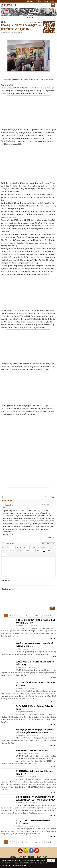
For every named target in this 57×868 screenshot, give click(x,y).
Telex (48, 543)
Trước (34, 22)
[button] (53, 5)
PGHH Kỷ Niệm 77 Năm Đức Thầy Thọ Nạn (32, 750)
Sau (39, 22)
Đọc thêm (53, 638)
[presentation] (18, 600)
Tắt (43, 543)
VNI (53, 543)
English (53, 1)
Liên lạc (46, 1)
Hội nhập (38, 1)
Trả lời (52, 538)
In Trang (2, 497)
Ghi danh (30, 1)
